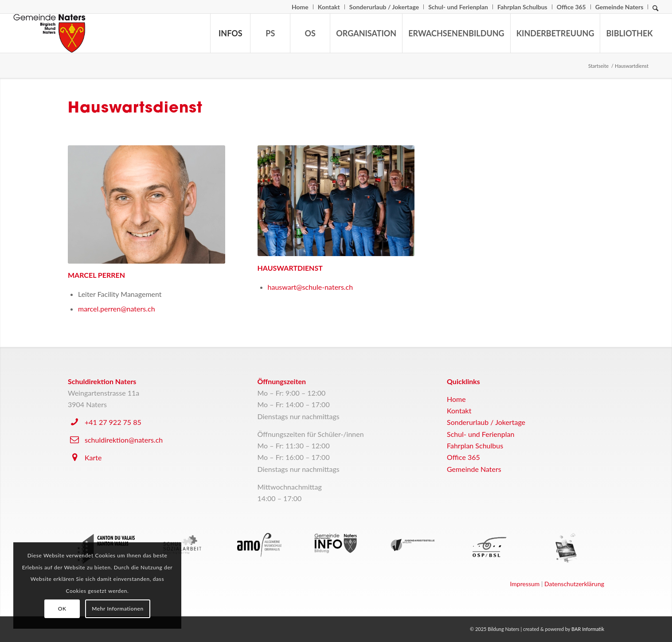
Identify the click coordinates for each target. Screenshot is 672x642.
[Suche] (655, 10)
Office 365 (571, 7)
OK (62, 609)
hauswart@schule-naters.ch (311, 287)
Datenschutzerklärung (574, 584)
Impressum (525, 584)
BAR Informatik (588, 629)
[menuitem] (300, 7)
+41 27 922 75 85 (113, 422)
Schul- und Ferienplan (458, 7)
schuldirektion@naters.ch (124, 440)
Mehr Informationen (118, 609)
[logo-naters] (49, 33)
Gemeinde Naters (619, 7)
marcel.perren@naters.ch (117, 309)
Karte (93, 457)
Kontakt (329, 7)
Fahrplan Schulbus (522, 7)
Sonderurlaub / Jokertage (384, 7)
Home (300, 7)
